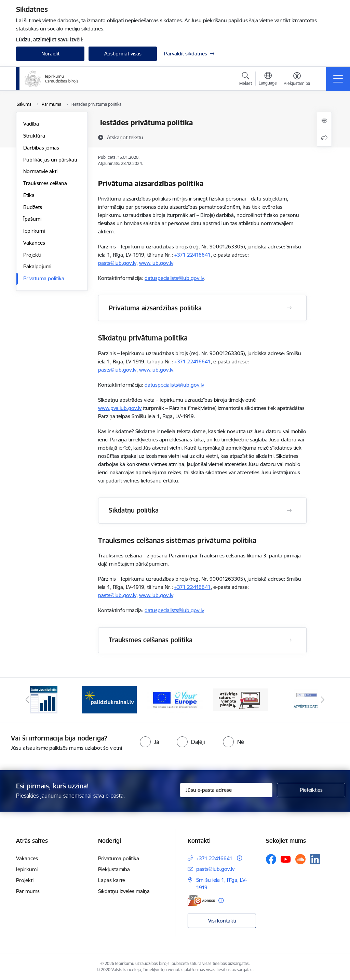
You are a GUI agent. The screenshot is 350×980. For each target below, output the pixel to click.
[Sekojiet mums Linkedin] (315, 859)
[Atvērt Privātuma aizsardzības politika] (289, 308)
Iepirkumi (34, 231)
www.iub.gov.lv (156, 263)
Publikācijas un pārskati (50, 160)
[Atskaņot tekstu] (125, 137)
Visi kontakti (222, 921)
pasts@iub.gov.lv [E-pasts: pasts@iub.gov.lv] (215, 869)
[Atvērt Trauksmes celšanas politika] (289, 640)
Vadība (31, 124)
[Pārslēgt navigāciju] (338, 79)
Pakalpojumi (37, 266)
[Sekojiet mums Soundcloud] (300, 859)
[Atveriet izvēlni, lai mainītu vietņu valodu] (268, 79)
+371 (181, 255)
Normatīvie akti (40, 171)
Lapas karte (112, 880)
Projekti (32, 255)
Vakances (34, 243)
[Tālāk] (323, 700)
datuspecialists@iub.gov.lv (174, 278)
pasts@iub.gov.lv (117, 263)
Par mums (28, 891)
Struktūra (34, 136)
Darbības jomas (41, 148)
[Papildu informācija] (239, 858)
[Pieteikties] (311, 790)
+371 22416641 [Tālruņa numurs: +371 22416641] (214, 858)
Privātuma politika (44, 278)
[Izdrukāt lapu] (324, 121)
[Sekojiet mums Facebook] (271, 859)
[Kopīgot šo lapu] (324, 138)
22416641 (199, 255)
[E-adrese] (201, 900)
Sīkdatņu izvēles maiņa (124, 891)
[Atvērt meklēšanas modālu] (246, 80)
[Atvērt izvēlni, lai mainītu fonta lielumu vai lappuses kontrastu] (297, 80)
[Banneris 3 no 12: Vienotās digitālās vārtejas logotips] (175, 699)
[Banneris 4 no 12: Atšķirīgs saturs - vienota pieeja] (241, 699)
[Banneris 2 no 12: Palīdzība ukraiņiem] (109, 699)
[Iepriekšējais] (27, 700)
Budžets (33, 207)
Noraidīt (50, 54)
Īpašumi (32, 219)
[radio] (149, 742)
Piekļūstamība (114, 869)
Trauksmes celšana (45, 183)
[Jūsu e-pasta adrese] (226, 790)
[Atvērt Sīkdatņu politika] (289, 511)
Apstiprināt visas (123, 54)
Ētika (29, 195)
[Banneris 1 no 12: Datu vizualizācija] (44, 699)
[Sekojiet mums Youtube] (286, 859)
